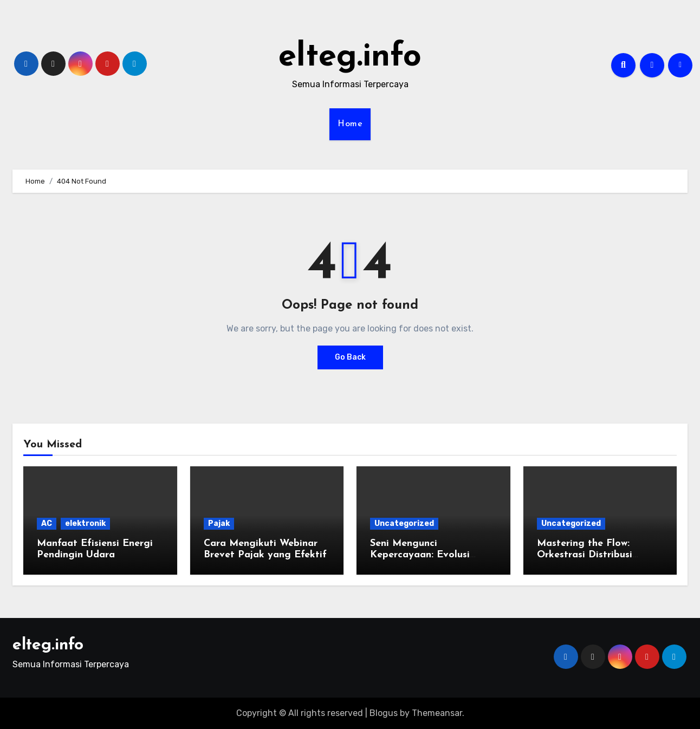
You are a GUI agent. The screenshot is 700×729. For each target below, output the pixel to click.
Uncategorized (404, 523)
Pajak (219, 523)
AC (47, 523)
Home (350, 124)
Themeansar (437, 713)
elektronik (85, 523)
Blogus (384, 713)
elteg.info (350, 57)
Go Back (350, 357)
